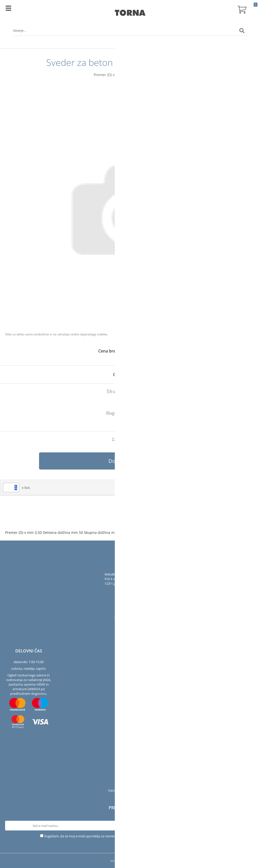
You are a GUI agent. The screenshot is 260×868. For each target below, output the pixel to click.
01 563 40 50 (134, 590)
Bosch (148, 413)
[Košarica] (242, 9)
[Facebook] (117, 618)
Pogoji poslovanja (130, 784)
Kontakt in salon (130, 764)
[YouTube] (133, 618)
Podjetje (130, 757)
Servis (130, 770)
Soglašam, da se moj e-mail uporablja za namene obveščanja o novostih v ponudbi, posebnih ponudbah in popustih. (132, 836)
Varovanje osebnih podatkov (130, 790)
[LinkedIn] (142, 618)
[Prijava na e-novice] (250, 826)
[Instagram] (125, 618)
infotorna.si (134, 597)
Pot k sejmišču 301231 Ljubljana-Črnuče (121, 581)
